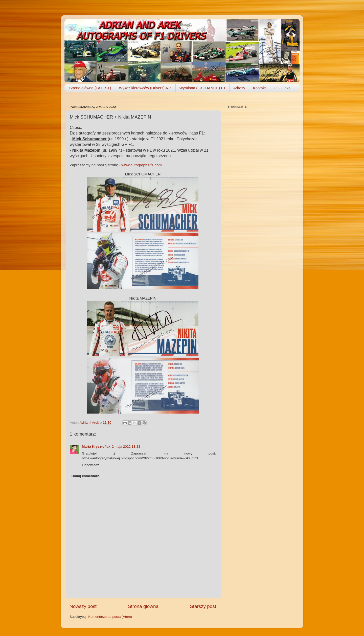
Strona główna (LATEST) (90, 88)
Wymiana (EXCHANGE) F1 (202, 88)
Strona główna (143, 606)
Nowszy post (83, 606)
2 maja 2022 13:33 (126, 447)
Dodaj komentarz (85, 476)
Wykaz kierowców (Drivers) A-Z (145, 88)
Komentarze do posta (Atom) (110, 617)
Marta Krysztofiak (96, 447)
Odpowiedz (90, 465)
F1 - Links (282, 88)
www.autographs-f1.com (142, 165)
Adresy (239, 88)
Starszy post (203, 606)
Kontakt (259, 88)
